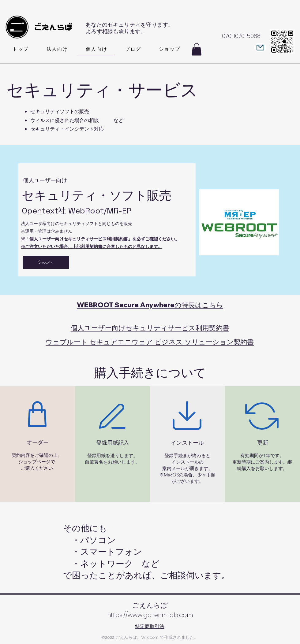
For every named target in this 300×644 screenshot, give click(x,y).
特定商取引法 (150, 626)
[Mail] (260, 48)
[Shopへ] (46, 262)
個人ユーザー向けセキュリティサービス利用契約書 (150, 328)
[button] (197, 49)
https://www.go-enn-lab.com (150, 615)
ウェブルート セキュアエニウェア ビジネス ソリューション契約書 (150, 342)
